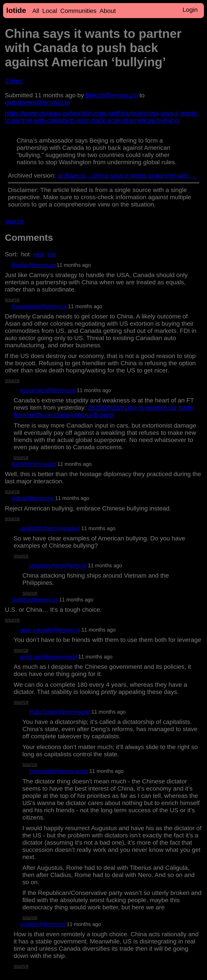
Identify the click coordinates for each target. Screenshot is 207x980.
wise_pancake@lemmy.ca (50, 630)
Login (190, 10)
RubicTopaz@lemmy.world (59, 712)
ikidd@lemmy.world (34, 464)
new (39, 254)
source (14, 221)
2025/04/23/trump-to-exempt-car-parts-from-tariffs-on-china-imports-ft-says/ (104, 411)
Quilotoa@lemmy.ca (34, 600)
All (36, 11)
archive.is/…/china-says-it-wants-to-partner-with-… (127, 175)
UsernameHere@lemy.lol (58, 566)
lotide (16, 10)
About (108, 11)
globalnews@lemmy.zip (37, 102)
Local (50, 11)
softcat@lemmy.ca (33, 498)
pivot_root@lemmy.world (48, 657)
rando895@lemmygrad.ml (50, 528)
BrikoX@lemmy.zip (112, 95)
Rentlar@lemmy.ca (33, 265)
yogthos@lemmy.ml (43, 924)
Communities (78, 11)
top (52, 254)
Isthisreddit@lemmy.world (58, 771)
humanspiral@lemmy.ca (39, 306)
